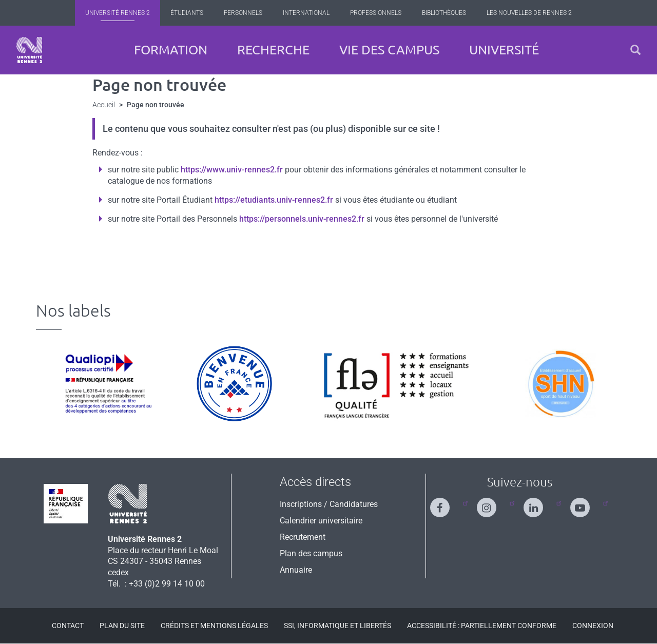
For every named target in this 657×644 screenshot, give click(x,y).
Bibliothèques (444, 13)
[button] (635, 50)
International (306, 13)
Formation (171, 50)
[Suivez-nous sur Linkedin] (539, 503)
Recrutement (303, 537)
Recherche (273, 50)
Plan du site (122, 626)
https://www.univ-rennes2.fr (232, 170)
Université (504, 50)
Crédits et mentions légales (214, 626)
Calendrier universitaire (321, 521)
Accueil (104, 105)
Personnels (243, 13)
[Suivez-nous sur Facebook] (446, 503)
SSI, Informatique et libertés (337, 626)
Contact (68, 626)
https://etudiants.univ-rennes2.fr (274, 200)
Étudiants (187, 13)
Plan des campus (311, 553)
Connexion (593, 626)
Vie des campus (389, 50)
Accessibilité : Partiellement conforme (482, 626)
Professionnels (376, 13)
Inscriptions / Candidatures (329, 504)
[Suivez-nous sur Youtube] (586, 503)
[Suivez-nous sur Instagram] (493, 503)
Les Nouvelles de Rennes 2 (529, 13)
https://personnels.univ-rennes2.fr (302, 219)
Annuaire (296, 570)
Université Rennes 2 (118, 13)
